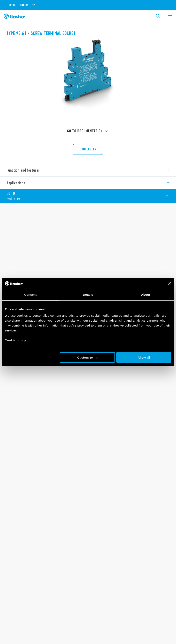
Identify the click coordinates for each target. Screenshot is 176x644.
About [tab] (146, 295)
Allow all (144, 357)
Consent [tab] (30, 295)
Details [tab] (88, 295)
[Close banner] (170, 283)
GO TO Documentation (88, 131)
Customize (87, 357)
